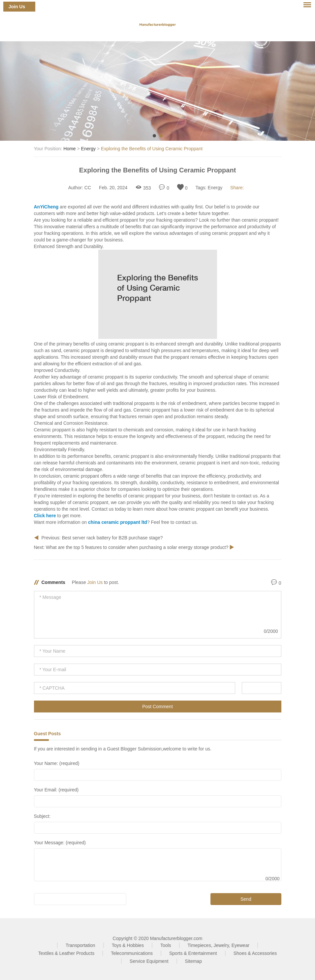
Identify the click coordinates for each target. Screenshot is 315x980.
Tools (166, 945)
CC (88, 188)
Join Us (17, 7)
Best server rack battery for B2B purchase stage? (112, 538)
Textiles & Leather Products (66, 953)
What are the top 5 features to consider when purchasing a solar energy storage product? (138, 547)
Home (69, 149)
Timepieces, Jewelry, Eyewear (219, 945)
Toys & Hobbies (128, 945)
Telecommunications (132, 953)
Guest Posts (47, 734)
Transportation (80, 945)
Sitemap (193, 961)
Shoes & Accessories (255, 953)
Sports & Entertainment (193, 953)
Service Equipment (149, 961)
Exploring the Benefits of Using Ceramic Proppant (152, 149)
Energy (88, 149)
